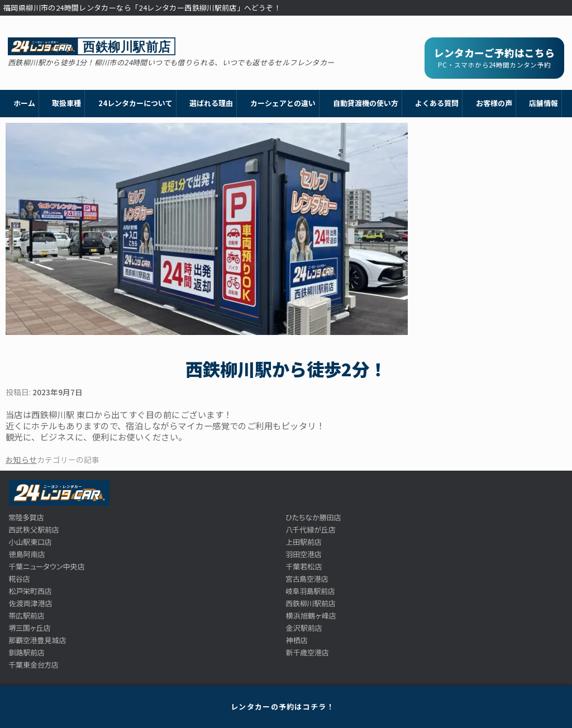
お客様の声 (494, 103)
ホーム (24, 103)
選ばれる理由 (211, 103)
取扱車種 (66, 103)
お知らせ (21, 459)
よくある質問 (437, 103)
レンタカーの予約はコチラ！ (283, 707)
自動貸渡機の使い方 (366, 103)
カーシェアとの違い (283, 103)
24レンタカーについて (135, 103)
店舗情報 (544, 103)
